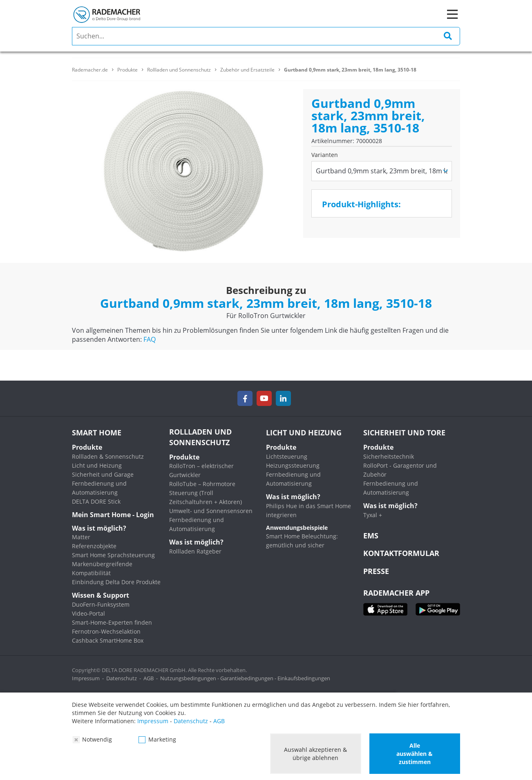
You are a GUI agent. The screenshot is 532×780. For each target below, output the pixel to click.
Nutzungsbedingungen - (190, 678)
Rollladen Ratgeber (195, 551)
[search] (266, 36)
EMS (371, 536)
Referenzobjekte (94, 546)
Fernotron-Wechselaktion (106, 631)
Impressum (86, 678)
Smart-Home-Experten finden (112, 622)
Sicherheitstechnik (389, 456)
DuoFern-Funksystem (101, 604)
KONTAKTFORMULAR (401, 553)
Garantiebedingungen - (249, 678)
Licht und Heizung (97, 465)
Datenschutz (122, 678)
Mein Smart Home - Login (113, 515)
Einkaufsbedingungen (304, 678)
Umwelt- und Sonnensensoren (211, 511)
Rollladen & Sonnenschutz (108, 456)
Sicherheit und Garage (103, 474)
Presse (376, 571)
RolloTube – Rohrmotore (202, 484)
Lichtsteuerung (287, 456)
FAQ (150, 339)
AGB (149, 678)
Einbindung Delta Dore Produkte (116, 582)
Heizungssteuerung (293, 465)
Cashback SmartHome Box (108, 640)
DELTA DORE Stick (96, 501)
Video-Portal (88, 613)
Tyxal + (373, 515)
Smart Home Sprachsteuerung (113, 555)
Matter (81, 537)
